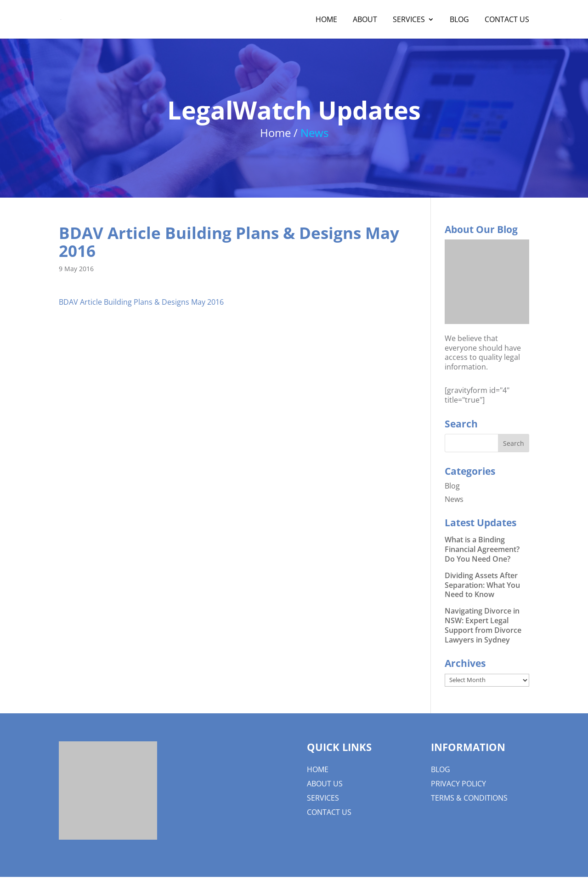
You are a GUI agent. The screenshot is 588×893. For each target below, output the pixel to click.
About (365, 20)
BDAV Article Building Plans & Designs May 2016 (141, 302)
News (454, 499)
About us (325, 784)
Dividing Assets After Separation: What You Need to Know (482, 585)
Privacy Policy (458, 784)
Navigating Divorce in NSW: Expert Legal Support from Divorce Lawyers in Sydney (483, 625)
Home (326, 20)
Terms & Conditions (469, 798)
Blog (459, 20)
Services (409, 20)
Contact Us (507, 20)
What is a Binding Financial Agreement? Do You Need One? (482, 549)
